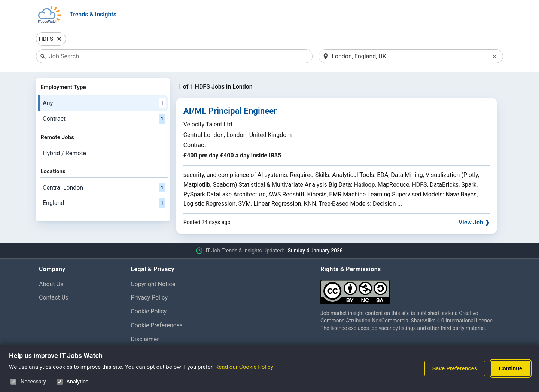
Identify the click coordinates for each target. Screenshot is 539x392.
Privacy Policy (149, 298)
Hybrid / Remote (64, 153)
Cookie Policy (149, 311)
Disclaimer (145, 339)
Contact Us (54, 298)
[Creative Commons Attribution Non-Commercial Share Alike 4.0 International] (410, 289)
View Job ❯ (474, 222)
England (104, 203)
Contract (104, 119)
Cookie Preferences (157, 325)
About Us (51, 284)
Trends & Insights (93, 14)
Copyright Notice (153, 284)
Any (104, 103)
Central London (104, 188)
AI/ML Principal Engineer (230, 111)
